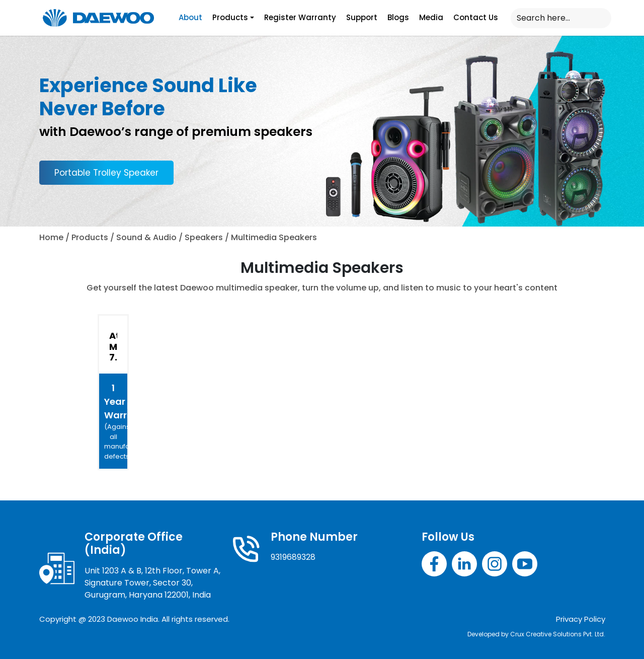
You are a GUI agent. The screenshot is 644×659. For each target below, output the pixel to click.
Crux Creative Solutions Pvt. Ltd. (558, 634)
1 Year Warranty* (116, 421)
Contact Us (476, 17)
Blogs (398, 17)
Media (431, 17)
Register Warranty (300, 17)
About (190, 17)
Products (230, 17)
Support (362, 17)
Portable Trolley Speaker (106, 173)
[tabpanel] (322, 364)
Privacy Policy (581, 619)
